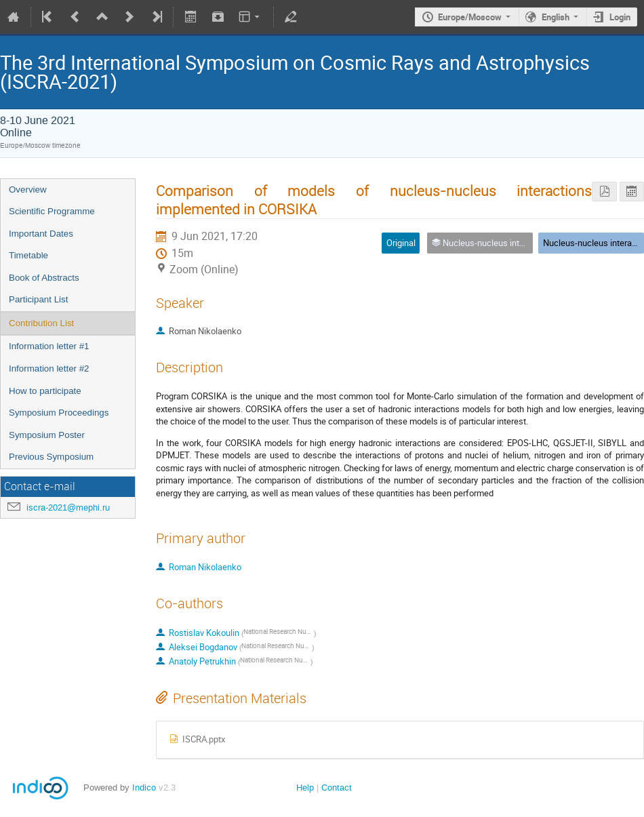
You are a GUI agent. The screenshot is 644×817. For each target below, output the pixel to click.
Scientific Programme (52, 211)
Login (620, 17)
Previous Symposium (51, 457)
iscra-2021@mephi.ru (68, 507)
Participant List (38, 299)
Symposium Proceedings (59, 413)
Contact (337, 788)
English (556, 17)
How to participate (45, 391)
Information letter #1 (49, 346)
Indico (144, 788)
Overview (28, 190)
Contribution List (41, 323)
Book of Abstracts (44, 278)
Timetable (28, 255)
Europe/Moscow (470, 17)
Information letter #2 (49, 368)
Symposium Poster (47, 435)
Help (305, 788)
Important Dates (41, 234)
